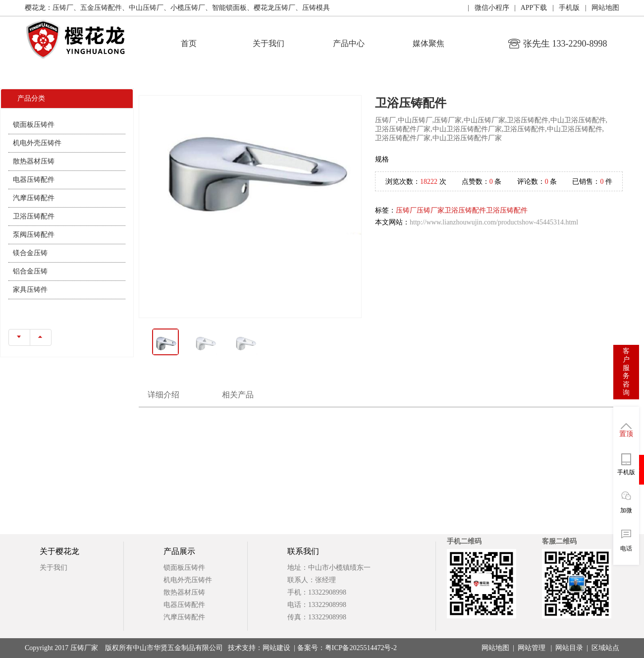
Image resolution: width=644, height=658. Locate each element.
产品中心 (349, 43)
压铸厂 (406, 210)
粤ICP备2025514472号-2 (361, 648)
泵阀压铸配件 (34, 235)
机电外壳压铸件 (37, 143)
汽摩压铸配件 (34, 198)
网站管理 (532, 648)
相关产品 (238, 395)
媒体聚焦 (429, 43)
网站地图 (495, 648)
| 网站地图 (599, 8)
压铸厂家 (430, 210)
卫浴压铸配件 (34, 216)
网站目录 (569, 648)
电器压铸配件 (34, 180)
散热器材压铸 (34, 161)
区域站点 (605, 648)
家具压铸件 (30, 290)
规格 (382, 159)
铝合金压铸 (30, 271)
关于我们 (268, 43)
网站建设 (276, 648)
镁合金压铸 (30, 253)
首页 (189, 43)
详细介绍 (163, 395)
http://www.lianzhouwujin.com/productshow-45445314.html (494, 222)
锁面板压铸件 (34, 125)
